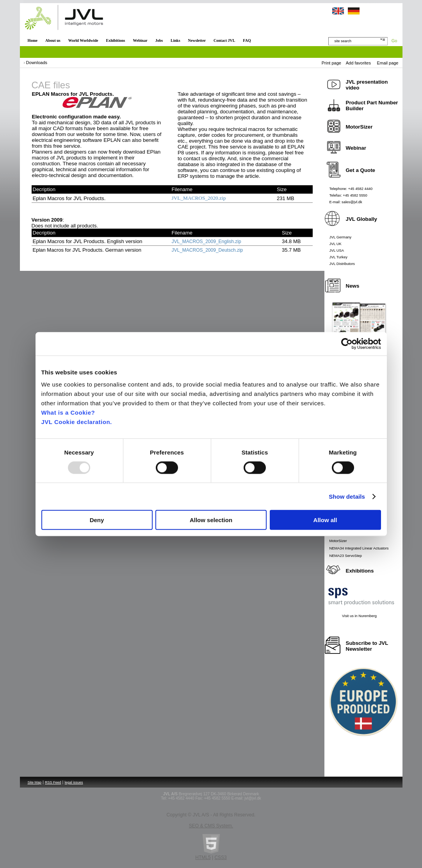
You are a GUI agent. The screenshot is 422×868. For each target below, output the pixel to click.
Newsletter (197, 40)
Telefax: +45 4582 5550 (348, 195)
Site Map (35, 782)
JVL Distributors (342, 264)
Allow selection (211, 520)
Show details (347, 496)
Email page (387, 63)
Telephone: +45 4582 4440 (351, 189)
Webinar (140, 40)
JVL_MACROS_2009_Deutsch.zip (207, 250)
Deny (97, 520)
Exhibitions (115, 40)
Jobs (159, 40)
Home (33, 40)
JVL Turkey (338, 257)
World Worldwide (83, 40)
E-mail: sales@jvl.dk (346, 202)
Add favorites (358, 63)
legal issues (74, 782)
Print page (331, 63)
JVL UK (336, 244)
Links (175, 40)
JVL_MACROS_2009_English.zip (207, 242)
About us (53, 40)
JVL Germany (341, 237)
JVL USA (337, 251)
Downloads (37, 63)
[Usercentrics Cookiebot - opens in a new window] (347, 344)
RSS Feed (53, 782)
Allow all (325, 520)
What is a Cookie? (68, 413)
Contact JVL (224, 40)
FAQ (247, 40)
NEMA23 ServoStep (346, 556)
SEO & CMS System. (211, 826)
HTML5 (203, 857)
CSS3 (220, 857)
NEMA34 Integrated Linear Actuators (359, 548)
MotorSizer (338, 541)
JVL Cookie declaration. (77, 422)
